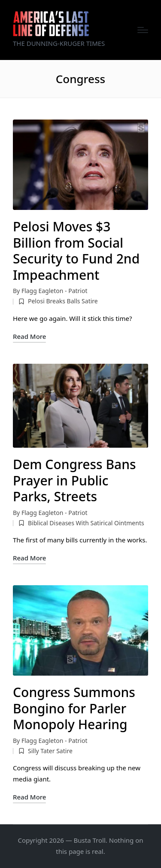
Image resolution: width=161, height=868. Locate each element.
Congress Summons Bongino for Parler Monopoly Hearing (74, 708)
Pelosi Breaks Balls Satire (63, 301)
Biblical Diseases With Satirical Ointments (86, 523)
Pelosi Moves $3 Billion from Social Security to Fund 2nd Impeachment (76, 251)
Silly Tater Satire (50, 751)
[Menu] (143, 30)
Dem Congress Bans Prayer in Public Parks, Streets (74, 480)
